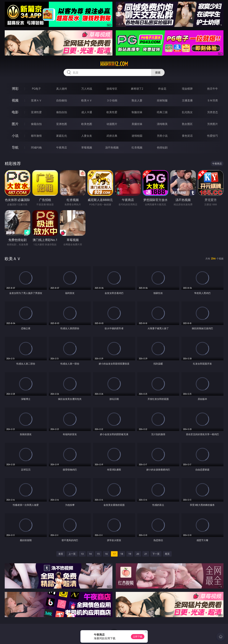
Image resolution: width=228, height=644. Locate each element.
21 (146, 554)
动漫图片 (112, 124)
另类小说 (162, 136)
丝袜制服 (162, 100)
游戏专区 (112, 89)
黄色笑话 (187, 136)
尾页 (167, 554)
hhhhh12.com (114, 64)
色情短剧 (162, 147)
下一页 (156, 554)
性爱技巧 (213, 136)
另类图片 (213, 124)
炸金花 (162, 89)
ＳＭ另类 (213, 100)
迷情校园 (137, 136)
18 (122, 554)
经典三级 (162, 112)
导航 (15, 147)
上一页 (72, 554)
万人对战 (87, 89)
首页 (61, 554)
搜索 (158, 72)
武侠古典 (112, 136)
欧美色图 (87, 124)
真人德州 (62, 89)
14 (90, 554)
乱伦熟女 (187, 112)
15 (98, 554)
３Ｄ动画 (112, 100)
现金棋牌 (187, 89)
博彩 (15, 89)
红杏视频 (137, 147)
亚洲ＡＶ (36, 100)
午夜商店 (62, 147)
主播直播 (187, 100)
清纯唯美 (162, 124)
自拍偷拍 (62, 100)
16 (106, 554)
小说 (15, 136)
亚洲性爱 (36, 112)
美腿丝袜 (137, 124)
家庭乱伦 (62, 136)
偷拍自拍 (62, 112)
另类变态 (213, 112)
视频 (15, 100)
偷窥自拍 (36, 124)
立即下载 (138, 637)
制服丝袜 (137, 112)
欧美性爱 (112, 112)
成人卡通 (87, 112)
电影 (15, 112)
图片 (15, 124)
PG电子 (36, 89)
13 (82, 554)
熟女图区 (187, 124)
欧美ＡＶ (87, 100)
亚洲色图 (62, 124)
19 (130, 554)
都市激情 (36, 136)
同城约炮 (36, 147)
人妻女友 (87, 136)
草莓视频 (87, 147)
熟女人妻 (137, 100)
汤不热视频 (112, 147)
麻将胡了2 (137, 89)
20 (138, 554)
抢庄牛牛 (213, 89)
